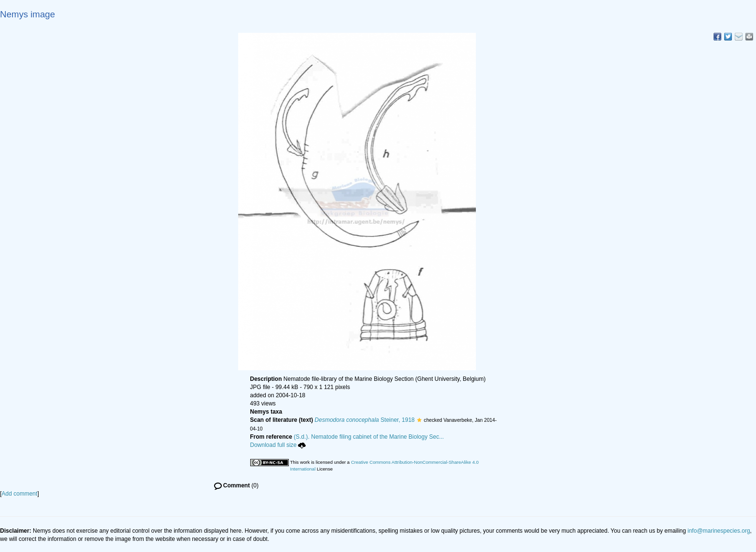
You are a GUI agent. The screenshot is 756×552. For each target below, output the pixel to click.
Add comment (19, 494)
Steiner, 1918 (365, 420)
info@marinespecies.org (719, 531)
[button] (419, 420)
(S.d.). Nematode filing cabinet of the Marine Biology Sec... (369, 437)
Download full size (278, 445)
